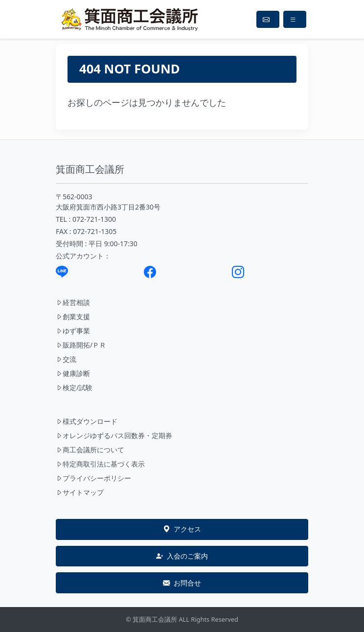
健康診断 (73, 373)
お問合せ (182, 583)
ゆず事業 (73, 331)
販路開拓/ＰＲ (81, 345)
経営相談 (73, 302)
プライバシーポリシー (93, 478)
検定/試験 (74, 387)
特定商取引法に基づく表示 (100, 464)
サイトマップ (80, 492)
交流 (66, 359)
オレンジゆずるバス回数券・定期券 (114, 435)
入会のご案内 (182, 556)
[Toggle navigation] (295, 19)
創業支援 (73, 316)
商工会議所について (90, 450)
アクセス (182, 529)
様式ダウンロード (87, 421)
